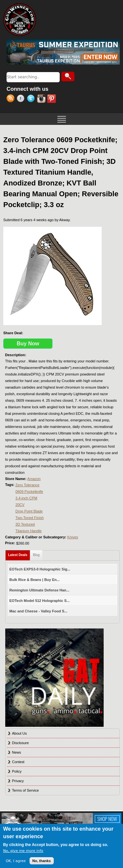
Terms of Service (26, 790)
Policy (17, 771)
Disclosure (20, 743)
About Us (20, 733)
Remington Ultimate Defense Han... (40, 590)
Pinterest (52, 99)
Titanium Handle (29, 531)
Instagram (42, 99)
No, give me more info (23, 851)
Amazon (34, 479)
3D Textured (25, 524)
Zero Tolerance (27, 485)
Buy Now (28, 344)
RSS (12, 99)
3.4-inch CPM (26, 498)
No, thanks (42, 861)
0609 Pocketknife (29, 492)
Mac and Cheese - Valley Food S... (39, 611)
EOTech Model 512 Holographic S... (40, 601)
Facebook (22, 99)
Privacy (18, 781)
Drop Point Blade (29, 511)
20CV (20, 505)
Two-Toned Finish (30, 518)
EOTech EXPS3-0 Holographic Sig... (40, 569)
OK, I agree (16, 861)
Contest (18, 762)
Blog (36, 555)
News (17, 752)
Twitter (32, 99)
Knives (73, 537)
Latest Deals (19, 554)
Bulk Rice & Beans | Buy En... (35, 580)
